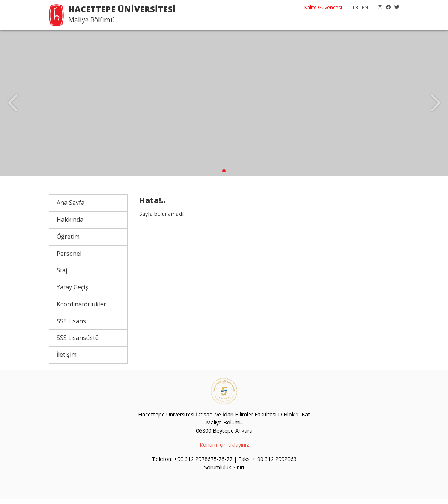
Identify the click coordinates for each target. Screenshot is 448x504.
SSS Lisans (71, 326)
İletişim (67, 360)
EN (365, 7)
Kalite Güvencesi (323, 7)
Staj (62, 275)
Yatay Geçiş (72, 292)
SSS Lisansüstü (78, 343)
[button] (224, 176)
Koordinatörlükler (81, 309)
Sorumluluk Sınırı (224, 472)
